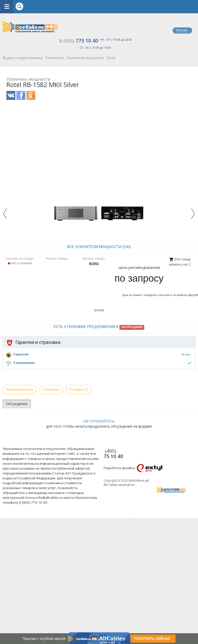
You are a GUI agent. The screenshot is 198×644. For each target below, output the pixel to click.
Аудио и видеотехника (23, 58)
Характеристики (20, 389)
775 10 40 (79, 41)
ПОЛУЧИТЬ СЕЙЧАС (153, 639)
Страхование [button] (24, 363)
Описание (51, 389)
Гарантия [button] (21, 354)
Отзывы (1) (79, 389)
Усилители (54, 58)
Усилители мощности (85, 58)
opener (7, 7)
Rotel (111, 58)
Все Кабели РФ (30, 27)
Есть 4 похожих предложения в (99, 327)
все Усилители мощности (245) (99, 247)
